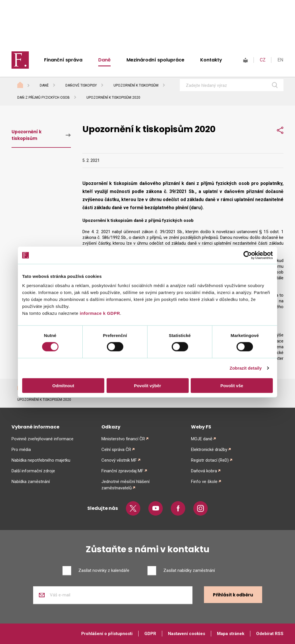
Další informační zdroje (33, 471)
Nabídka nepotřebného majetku (41, 460)
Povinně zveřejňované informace (42, 439)
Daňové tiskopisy (81, 85)
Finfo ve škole (204, 482)
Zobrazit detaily (246, 368)
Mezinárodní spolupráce (155, 60)
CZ (263, 60)
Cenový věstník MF (119, 460)
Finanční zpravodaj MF (122, 471)
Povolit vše (232, 385)
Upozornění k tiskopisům (136, 85)
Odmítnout (63, 385)
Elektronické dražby (209, 450)
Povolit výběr (147, 385)
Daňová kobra (204, 471)
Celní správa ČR (116, 450)
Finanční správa (63, 60)
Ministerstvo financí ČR (123, 439)
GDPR (150, 634)
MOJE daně (202, 439)
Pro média (21, 450)
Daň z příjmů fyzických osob (44, 98)
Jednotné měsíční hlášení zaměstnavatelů (125, 485)
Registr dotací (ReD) (210, 460)
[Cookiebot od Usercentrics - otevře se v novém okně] (248, 255)
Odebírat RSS (270, 634)
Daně (104, 60)
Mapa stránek (231, 634)
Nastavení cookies (187, 634)
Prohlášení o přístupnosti (107, 634)
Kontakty (211, 60)
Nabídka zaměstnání (31, 482)
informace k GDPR (99, 313)
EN (280, 60)
